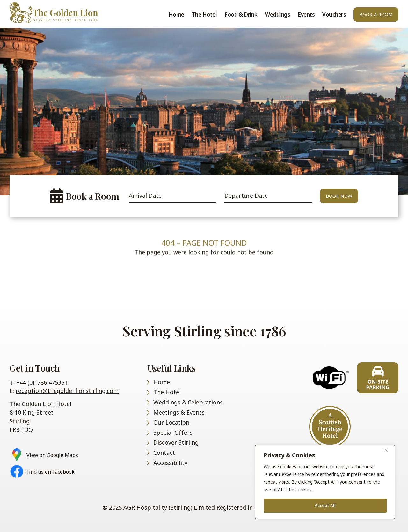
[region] (325, 482)
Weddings (277, 15)
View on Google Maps (52, 455)
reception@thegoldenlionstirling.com (67, 391)
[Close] (389, 450)
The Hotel (204, 15)
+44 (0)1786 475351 (42, 382)
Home (61, 12)
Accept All (325, 505)
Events (306, 15)
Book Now (339, 196)
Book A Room (376, 14)
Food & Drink (241, 15)
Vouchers (334, 15)
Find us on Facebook (51, 472)
